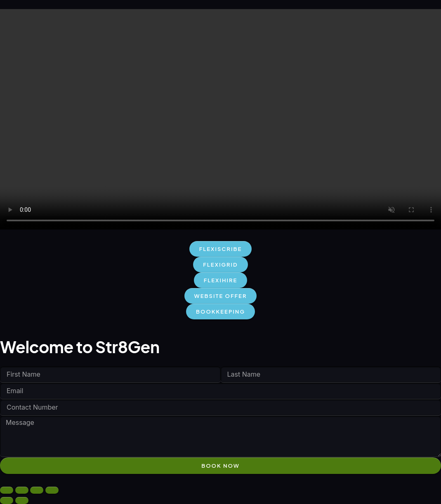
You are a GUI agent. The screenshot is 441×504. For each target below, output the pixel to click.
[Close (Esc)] (52, 490)
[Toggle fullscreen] (22, 490)
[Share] (37, 490)
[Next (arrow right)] (22, 500)
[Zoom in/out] (7, 490)
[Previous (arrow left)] (7, 500)
